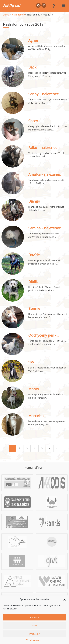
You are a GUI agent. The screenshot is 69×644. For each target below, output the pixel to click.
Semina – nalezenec (44, 228)
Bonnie (34, 308)
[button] (65, 599)
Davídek (35, 255)
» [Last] (57, 448)
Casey (33, 121)
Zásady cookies (33, 640)
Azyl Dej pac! (11, 5)
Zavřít (35, 626)
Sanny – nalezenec (43, 94)
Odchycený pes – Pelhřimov (42, 337)
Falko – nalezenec (43, 148)
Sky (31, 362)
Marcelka (36, 416)
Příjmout (35, 617)
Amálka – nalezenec (44, 174)
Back (32, 67)
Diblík (33, 282)
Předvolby (35, 634)
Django (34, 201)
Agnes (33, 40)
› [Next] (49, 448)
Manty (34, 389)
